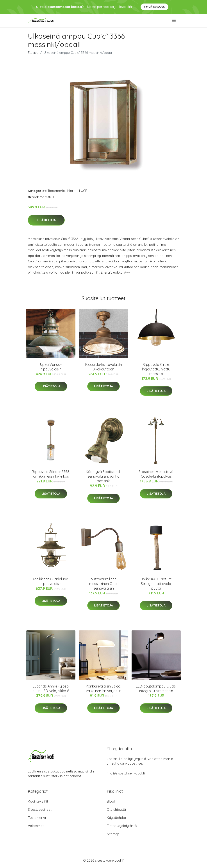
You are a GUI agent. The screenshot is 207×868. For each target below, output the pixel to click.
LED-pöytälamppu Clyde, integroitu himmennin (156, 688)
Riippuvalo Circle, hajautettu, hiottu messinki (156, 369)
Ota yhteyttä (116, 809)
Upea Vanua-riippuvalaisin (51, 367)
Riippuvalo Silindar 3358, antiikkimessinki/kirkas (51, 474)
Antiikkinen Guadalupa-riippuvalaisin (51, 581)
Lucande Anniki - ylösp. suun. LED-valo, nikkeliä (51, 688)
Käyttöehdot (116, 818)
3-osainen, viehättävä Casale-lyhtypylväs (156, 474)
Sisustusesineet (40, 809)
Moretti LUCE (77, 191)
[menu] (174, 20)
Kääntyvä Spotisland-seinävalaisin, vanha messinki (103, 476)
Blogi (111, 801)
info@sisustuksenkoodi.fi (126, 773)
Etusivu (33, 53)
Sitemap (113, 834)
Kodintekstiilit (38, 801)
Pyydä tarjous (154, 7)
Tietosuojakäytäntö (122, 826)
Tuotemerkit (57, 191)
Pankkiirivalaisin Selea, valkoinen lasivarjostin (104, 688)
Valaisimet (36, 826)
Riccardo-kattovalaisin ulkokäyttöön (104, 367)
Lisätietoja (46, 220)
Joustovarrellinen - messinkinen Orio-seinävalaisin (103, 584)
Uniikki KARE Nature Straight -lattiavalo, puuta (156, 584)
